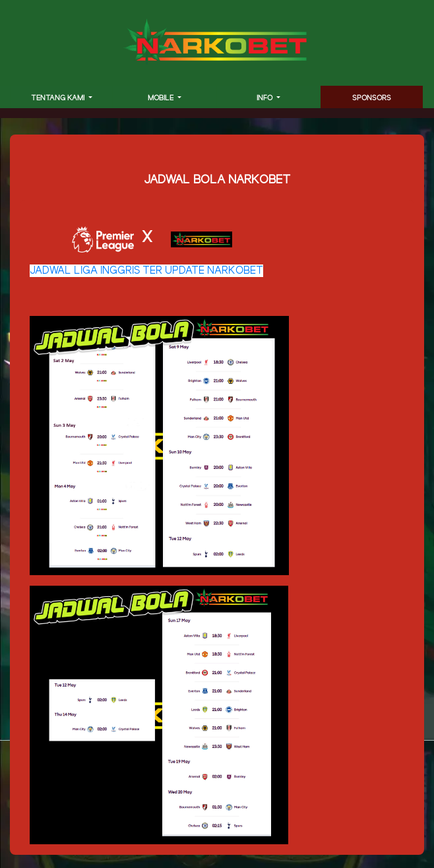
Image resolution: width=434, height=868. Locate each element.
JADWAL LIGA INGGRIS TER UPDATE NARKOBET (146, 271)
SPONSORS (372, 98)
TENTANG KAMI (59, 98)
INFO (265, 98)
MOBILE (162, 98)
